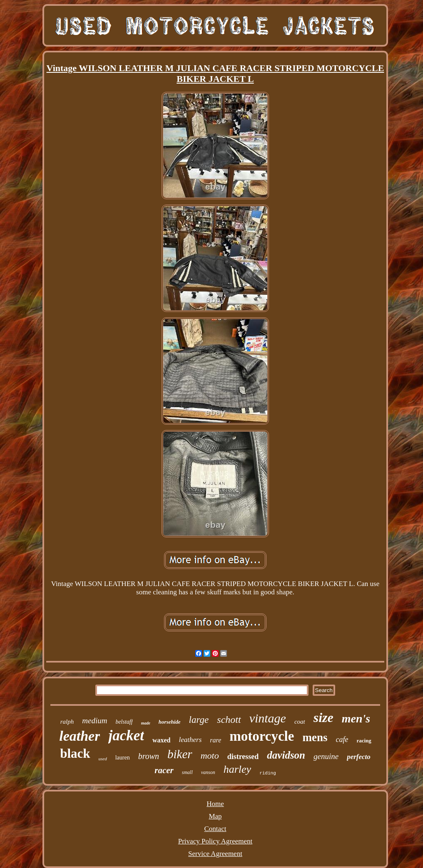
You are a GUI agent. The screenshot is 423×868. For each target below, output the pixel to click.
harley (237, 769)
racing (364, 741)
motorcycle (262, 736)
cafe (342, 739)
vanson (208, 772)
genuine (326, 756)
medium (95, 721)
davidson (286, 755)
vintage (268, 718)
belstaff (124, 722)
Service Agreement (215, 854)
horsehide (170, 722)
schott (229, 720)
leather (80, 736)
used (103, 759)
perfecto (359, 757)
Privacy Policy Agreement (215, 841)
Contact (215, 829)
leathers (190, 740)
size (323, 717)
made (146, 723)
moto (210, 755)
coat (300, 722)
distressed (243, 757)
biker (180, 754)
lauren (123, 758)
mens (315, 737)
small (187, 772)
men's (356, 718)
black (75, 753)
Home (215, 804)
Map (215, 816)
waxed (162, 740)
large (199, 720)
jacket (126, 736)
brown (149, 756)
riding (268, 773)
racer (164, 770)
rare (215, 740)
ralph (67, 722)
